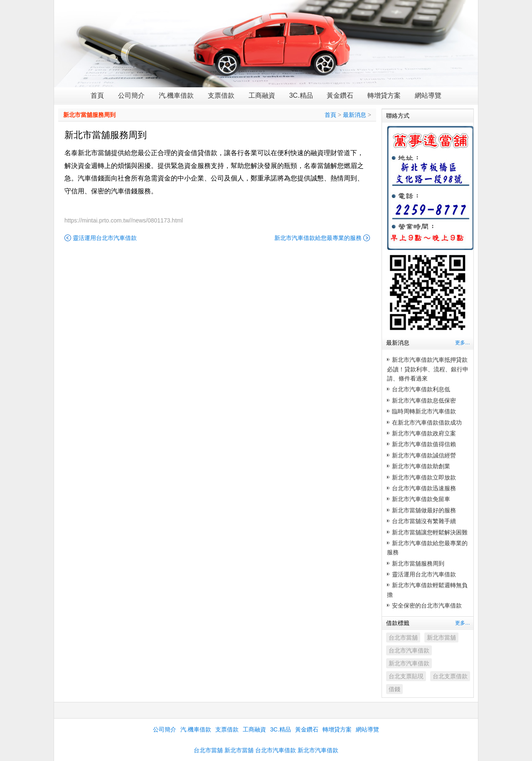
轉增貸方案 (384, 95)
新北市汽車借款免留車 (421, 499)
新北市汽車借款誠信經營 (424, 455)
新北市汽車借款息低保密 (424, 400)
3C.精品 (301, 95)
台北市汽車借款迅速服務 (424, 488)
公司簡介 (131, 95)
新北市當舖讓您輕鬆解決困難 (430, 532)
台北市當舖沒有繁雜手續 (424, 521)
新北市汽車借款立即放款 (424, 477)
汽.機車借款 (176, 95)
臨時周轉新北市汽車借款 (424, 411)
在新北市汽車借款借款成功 (427, 423)
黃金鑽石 (340, 95)
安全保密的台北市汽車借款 (427, 605)
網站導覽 (428, 95)
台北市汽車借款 (409, 650)
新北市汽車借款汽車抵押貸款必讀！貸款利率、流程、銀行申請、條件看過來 (428, 369)
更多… (463, 343)
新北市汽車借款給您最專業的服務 (318, 238)
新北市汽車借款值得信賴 (424, 444)
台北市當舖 (403, 637)
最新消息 (355, 115)
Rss (468, 6)
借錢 (394, 689)
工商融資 (262, 95)
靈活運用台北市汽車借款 (105, 238)
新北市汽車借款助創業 (421, 466)
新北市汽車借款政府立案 (424, 433)
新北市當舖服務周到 (89, 115)
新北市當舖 (441, 637)
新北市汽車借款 (409, 663)
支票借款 (221, 95)
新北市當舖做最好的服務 (424, 510)
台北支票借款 (450, 676)
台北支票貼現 (406, 676)
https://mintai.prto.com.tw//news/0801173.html (124, 220)
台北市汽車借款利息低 (421, 389)
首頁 (97, 95)
